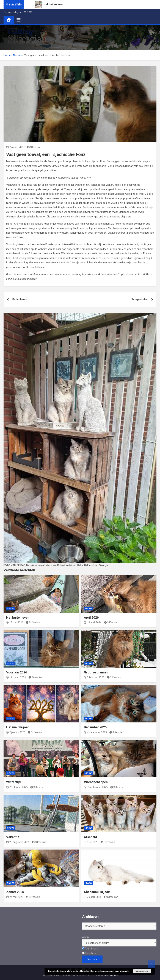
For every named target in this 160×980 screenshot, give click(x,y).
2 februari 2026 (94, 677)
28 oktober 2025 (17, 787)
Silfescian (34, 147)
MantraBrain (111, 975)
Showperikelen (139, 299)
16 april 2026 (93, 623)
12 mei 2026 (15, 623)
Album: (86, 937)
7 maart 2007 (15, 147)
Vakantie (13, 837)
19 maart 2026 (16, 677)
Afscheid (90, 837)
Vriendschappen (96, 782)
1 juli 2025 (91, 842)
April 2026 (91, 617)
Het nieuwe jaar (18, 727)
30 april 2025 (93, 897)
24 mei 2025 (15, 897)
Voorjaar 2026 (17, 672)
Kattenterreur (20, 299)
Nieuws (11, 609)
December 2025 (95, 727)
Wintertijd (13, 782)
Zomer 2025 (15, 892)
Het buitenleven (18, 617)
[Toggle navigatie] (19, 20)
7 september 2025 (96, 787)
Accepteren (142, 971)
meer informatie (122, 971)
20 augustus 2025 (18, 842)
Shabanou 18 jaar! (97, 892)
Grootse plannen (96, 672)
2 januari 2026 (16, 732)
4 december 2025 (95, 732)
